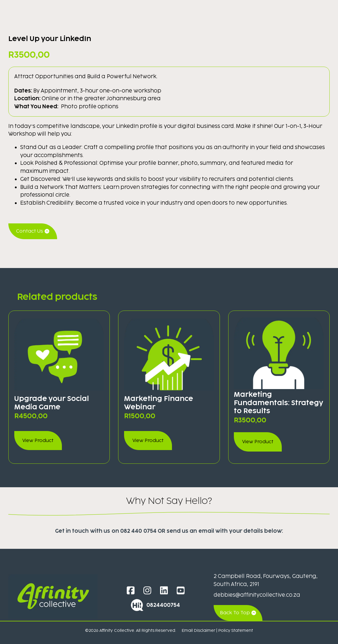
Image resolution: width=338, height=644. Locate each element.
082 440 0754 (138, 531)
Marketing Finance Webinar (159, 403)
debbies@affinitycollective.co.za (257, 595)
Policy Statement (236, 630)
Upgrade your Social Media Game (52, 403)
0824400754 (163, 605)
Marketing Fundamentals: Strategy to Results (278, 403)
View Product (38, 440)
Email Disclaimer (198, 630)
